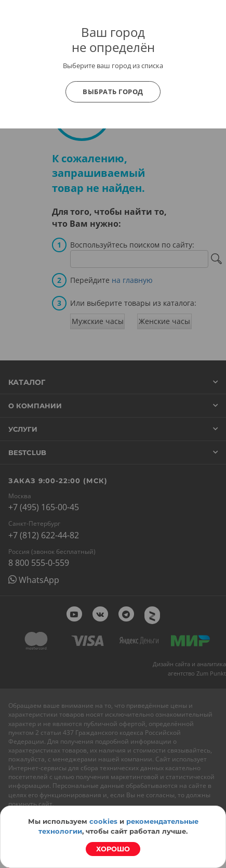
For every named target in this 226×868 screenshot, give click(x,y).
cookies (103, 821)
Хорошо (113, 849)
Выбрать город (113, 92)
